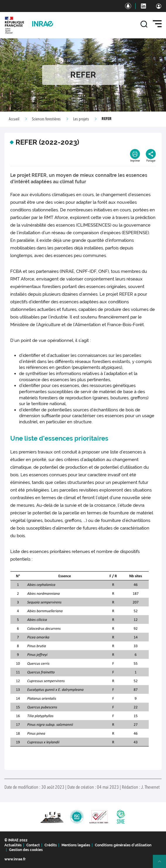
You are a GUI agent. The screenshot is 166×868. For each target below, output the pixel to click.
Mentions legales (76, 845)
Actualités (13, 845)
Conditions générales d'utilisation (123, 845)
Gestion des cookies (26, 850)
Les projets (81, 119)
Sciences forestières (46, 119)
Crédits (51, 845)
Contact (33, 845)
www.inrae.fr (15, 859)
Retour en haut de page (162, 864)
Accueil (14, 119)
